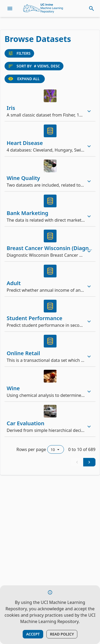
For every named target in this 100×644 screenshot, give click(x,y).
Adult (14, 283)
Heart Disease (25, 143)
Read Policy (62, 634)
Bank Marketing (27, 213)
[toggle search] (91, 8)
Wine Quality (23, 178)
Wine (13, 388)
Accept (33, 634)
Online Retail (23, 353)
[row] (50, 104)
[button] (50, 104)
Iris (11, 108)
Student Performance (35, 318)
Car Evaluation (25, 423)
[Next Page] (89, 462)
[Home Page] (43, 8)
